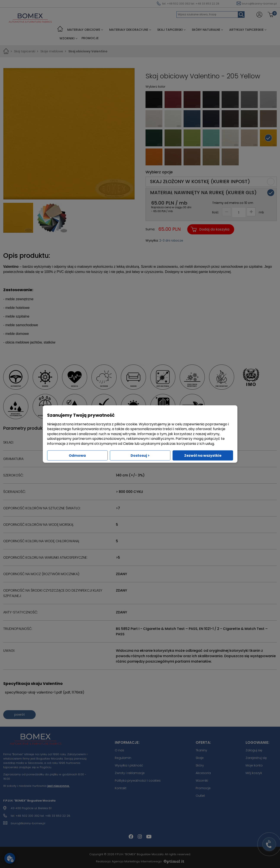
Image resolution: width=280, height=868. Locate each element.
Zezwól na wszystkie (203, 455)
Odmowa (77, 455)
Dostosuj (140, 455)
